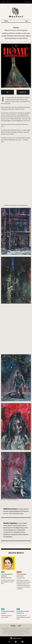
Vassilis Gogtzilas (22, 30)
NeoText (16, 12)
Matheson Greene (10, 30)
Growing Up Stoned (23, 612)
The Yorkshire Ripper (8, 612)
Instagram (22, 642)
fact (3, 573)
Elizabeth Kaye (20, 614)
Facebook (9, 642)
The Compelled (21, 575)
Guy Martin (4, 614)
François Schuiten (21, 579)
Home (4, 2)
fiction (19, 573)
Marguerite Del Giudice (6, 579)
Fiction (6, 21)
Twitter (16, 642)
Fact (27, 21)
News (9, 2)
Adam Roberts (20, 577)
